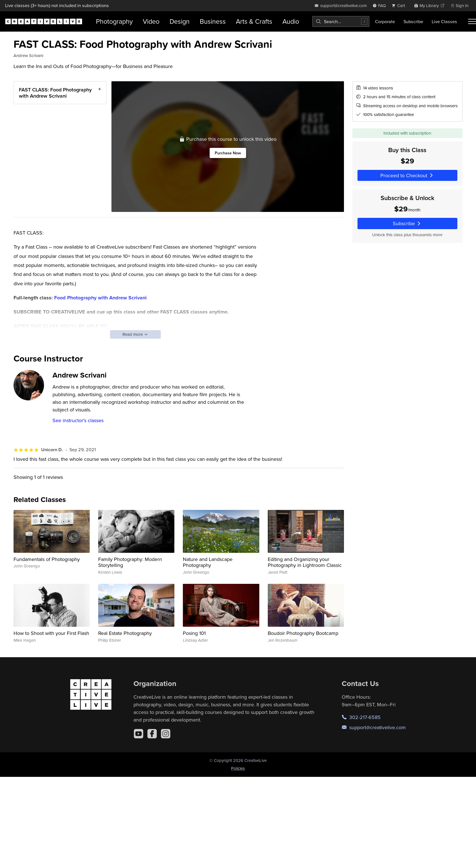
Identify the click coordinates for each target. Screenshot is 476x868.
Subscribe (413, 21)
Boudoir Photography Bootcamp (303, 633)
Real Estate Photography (125, 633)
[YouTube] (139, 734)
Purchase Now (228, 153)
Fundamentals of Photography (47, 559)
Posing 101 (194, 633)
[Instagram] (166, 734)
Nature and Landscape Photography (208, 562)
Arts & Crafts (254, 21)
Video (151, 21)
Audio (291, 21)
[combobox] (341, 21)
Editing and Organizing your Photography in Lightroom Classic (305, 562)
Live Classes (444, 21)
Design (180, 21)
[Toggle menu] (472, 21)
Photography (114, 21)
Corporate (385, 21)
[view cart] (400, 6)
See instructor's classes (78, 420)
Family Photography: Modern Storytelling (130, 562)
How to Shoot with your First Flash (51, 633)
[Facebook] (152, 734)
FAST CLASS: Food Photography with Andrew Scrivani (55, 93)
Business (213, 21)
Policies (238, 768)
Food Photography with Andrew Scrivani (100, 298)
